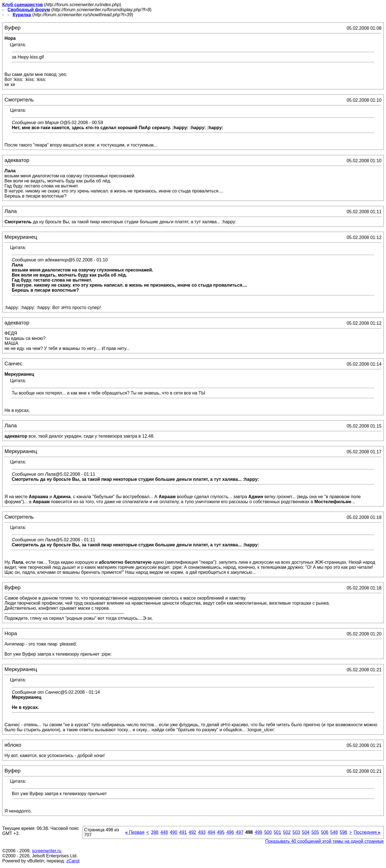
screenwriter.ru (47, 851)
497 (240, 832)
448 (164, 832)
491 (183, 832)
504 (306, 832)
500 (268, 832)
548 (334, 832)
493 (202, 832)
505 (315, 832)
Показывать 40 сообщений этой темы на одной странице (325, 841)
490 (174, 832)
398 (155, 832)
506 (325, 832)
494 (211, 832)
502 (287, 832)
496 (230, 832)
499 (258, 832)
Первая (135, 832)
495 (221, 832)
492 (193, 832)
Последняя (367, 832)
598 (344, 832)
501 (277, 832)
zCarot (73, 861)
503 (296, 832)
